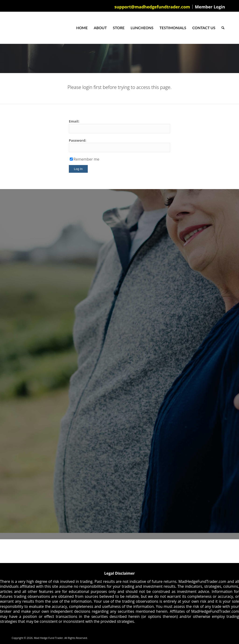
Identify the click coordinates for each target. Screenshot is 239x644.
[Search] (223, 28)
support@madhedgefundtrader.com (152, 7)
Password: (78, 140)
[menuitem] (152, 7)
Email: (74, 121)
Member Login (210, 7)
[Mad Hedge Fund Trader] (12, 28)
